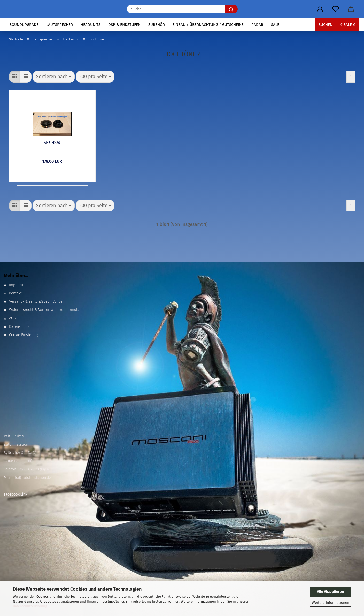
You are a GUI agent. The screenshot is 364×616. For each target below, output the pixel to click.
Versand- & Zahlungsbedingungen (37, 302)
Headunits (91, 25)
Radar (257, 25)
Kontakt (15, 293)
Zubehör (157, 25)
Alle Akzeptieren (330, 592)
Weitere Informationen (331, 603)
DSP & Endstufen (124, 25)
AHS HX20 (52, 143)
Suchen (326, 25)
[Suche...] (231, 9)
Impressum (18, 285)
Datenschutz (19, 327)
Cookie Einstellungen (26, 335)
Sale (275, 25)
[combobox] (54, 77)
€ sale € (348, 25)
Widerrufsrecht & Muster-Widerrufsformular (45, 310)
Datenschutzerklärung (30, 606)
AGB (12, 318)
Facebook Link (16, 494)
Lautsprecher (60, 25)
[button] (320, 9)
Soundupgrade (24, 25)
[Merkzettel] (336, 9)
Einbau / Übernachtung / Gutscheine (208, 25)
